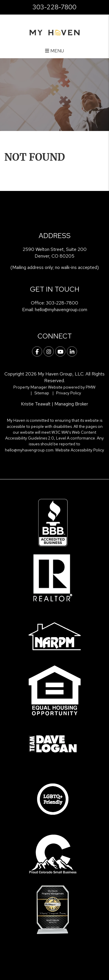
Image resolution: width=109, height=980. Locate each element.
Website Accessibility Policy (80, 450)
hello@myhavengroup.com (61, 310)
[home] (54, 32)
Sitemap (42, 393)
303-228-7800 (54, 7)
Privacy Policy (69, 393)
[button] (37, 351)
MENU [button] (54, 51)
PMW (91, 387)
